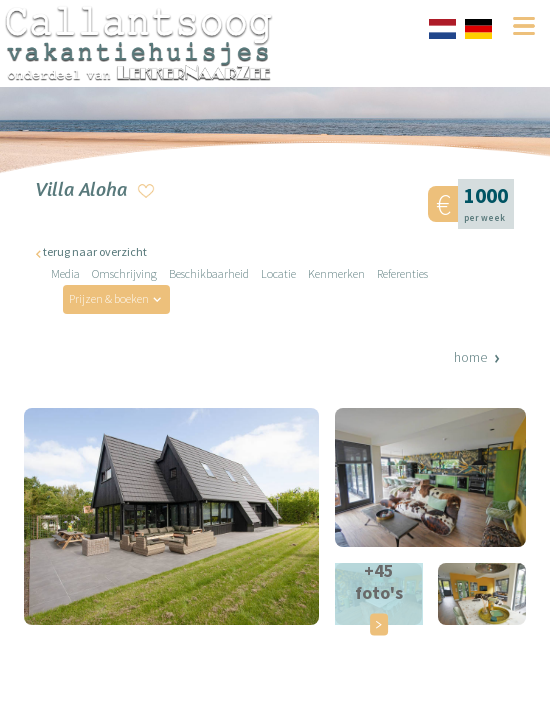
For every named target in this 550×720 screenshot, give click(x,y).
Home (470, 357)
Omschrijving (124, 273)
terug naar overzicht (95, 251)
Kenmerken (336, 273)
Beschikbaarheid (209, 273)
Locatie (278, 273)
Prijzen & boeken (109, 298)
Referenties (402, 273)
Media (65, 273)
